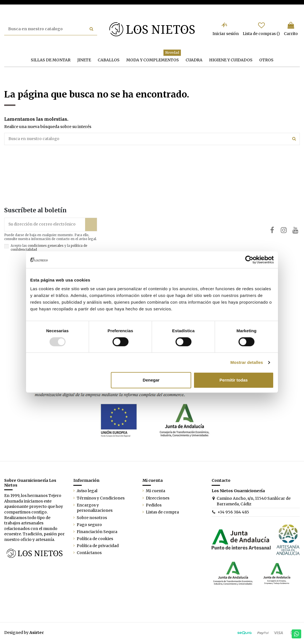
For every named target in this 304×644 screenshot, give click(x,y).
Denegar (151, 380)
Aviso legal (87, 492)
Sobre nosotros (92, 519)
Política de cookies (95, 540)
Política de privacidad (98, 547)
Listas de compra (162, 513)
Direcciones (158, 499)
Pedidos (154, 506)
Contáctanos (89, 554)
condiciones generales (46, 247)
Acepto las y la (49, 248)
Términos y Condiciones (101, 499)
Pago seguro (89, 526)
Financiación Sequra (97, 533)
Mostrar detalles (247, 362)
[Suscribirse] (91, 225)
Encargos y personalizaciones (95, 509)
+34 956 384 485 (233, 513)
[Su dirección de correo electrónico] (45, 225)
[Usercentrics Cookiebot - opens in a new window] (249, 260)
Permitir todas (234, 380)
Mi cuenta (155, 492)
